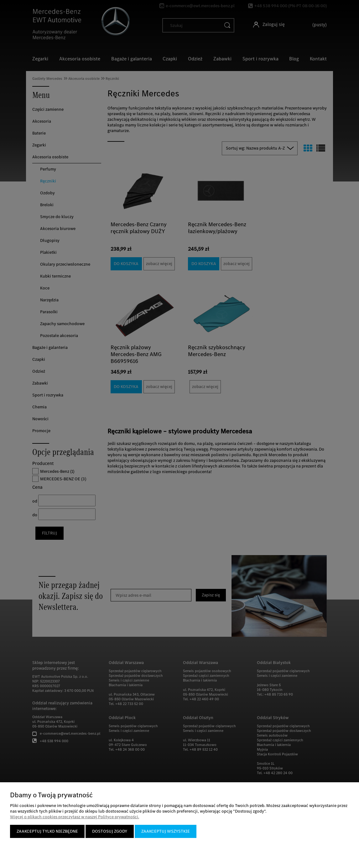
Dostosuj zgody (110, 831)
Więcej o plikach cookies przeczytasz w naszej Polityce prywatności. (75, 817)
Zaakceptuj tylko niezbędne (47, 831)
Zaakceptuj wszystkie (166, 831)
